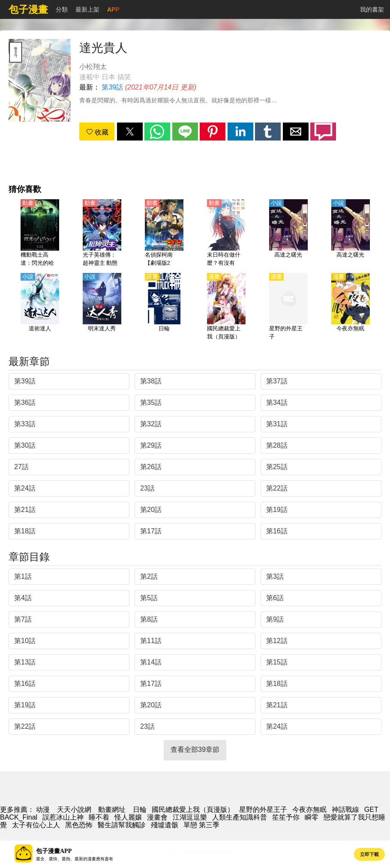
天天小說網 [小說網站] (74, 810)
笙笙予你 (286, 817)
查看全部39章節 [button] (195, 750)
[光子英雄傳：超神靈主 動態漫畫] (102, 233)
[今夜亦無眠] (351, 307)
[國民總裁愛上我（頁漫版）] (226, 307)
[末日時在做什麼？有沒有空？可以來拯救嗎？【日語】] (226, 233)
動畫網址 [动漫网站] (112, 810)
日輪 (140, 810)
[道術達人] (40, 307)
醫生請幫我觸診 (122, 825)
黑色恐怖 (79, 825)
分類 (62, 9)
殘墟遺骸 (165, 825)
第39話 (112, 87)
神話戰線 (345, 810)
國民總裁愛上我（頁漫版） (193, 810)
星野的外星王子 (263, 810)
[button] (130, 132)
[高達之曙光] (288, 233)
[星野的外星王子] (288, 307)
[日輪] (164, 307)
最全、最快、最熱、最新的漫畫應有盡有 (75, 859)
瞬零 (312, 817)
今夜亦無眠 (309, 810)
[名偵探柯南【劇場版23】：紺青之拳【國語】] (164, 233)
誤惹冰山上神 (63, 817)
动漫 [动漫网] (43, 810)
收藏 (97, 132)
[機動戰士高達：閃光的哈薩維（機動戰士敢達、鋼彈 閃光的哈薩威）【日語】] (40, 233)
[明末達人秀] (102, 307)
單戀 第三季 (201, 825)
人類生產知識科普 (240, 817)
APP (113, 9)
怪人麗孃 (128, 817)
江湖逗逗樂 (190, 817)
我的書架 (372, 9)
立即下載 (369, 854)
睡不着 (99, 817)
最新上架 (87, 9)
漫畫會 (157, 817)
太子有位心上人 (36, 825)
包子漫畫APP (54, 851)
